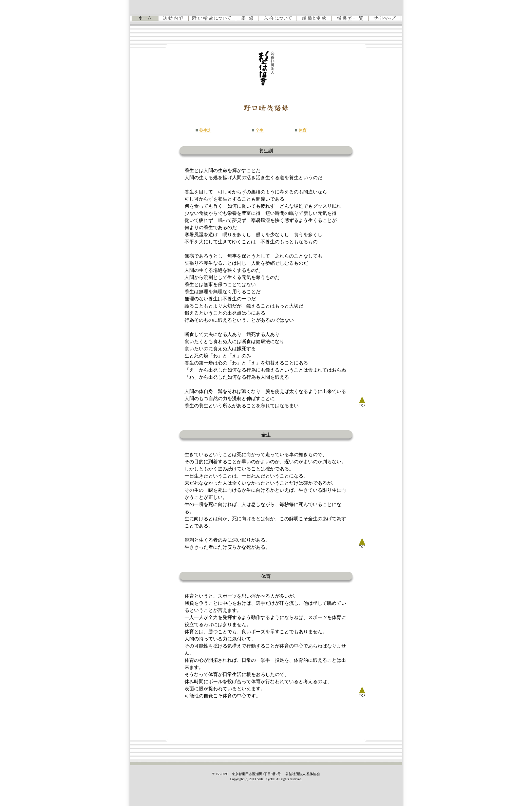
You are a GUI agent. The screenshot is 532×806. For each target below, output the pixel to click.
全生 (260, 130)
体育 (303, 130)
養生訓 (205, 130)
